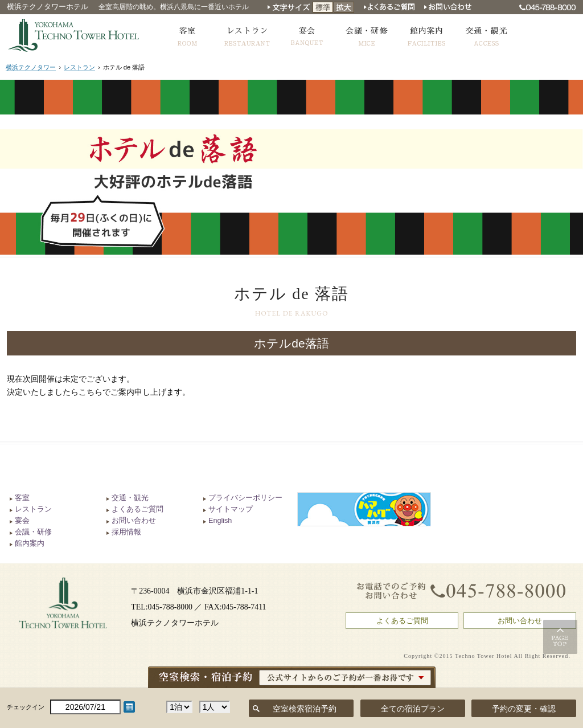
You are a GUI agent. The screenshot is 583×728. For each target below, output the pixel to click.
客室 (22, 498)
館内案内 (30, 543)
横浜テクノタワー (31, 67)
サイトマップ (231, 509)
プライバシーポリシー (245, 498)
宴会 (22, 521)
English (220, 521)
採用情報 (126, 532)
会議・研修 (33, 532)
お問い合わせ (134, 521)
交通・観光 (130, 498)
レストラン (79, 67)
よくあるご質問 (137, 509)
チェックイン (26, 707)
